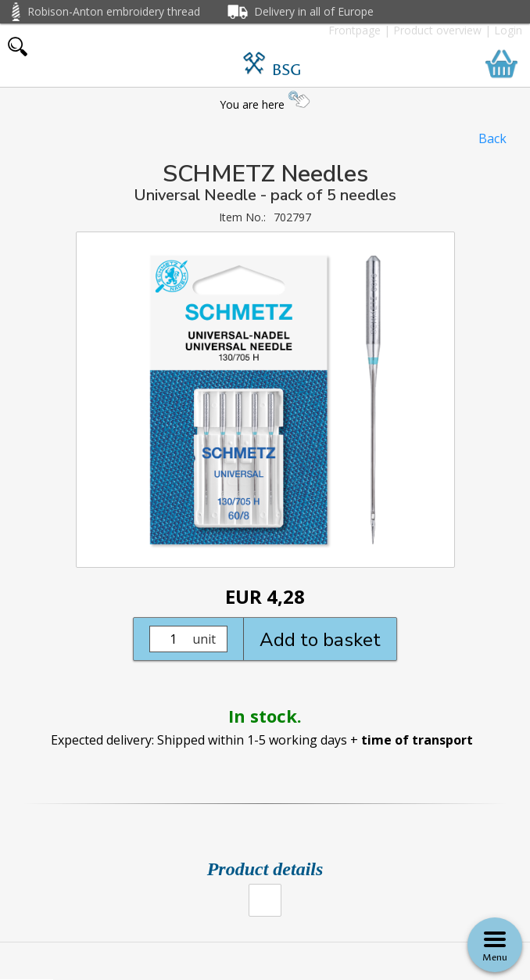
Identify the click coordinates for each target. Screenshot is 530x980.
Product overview (437, 30)
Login (508, 30)
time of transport (417, 740)
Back (492, 138)
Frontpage (355, 30)
